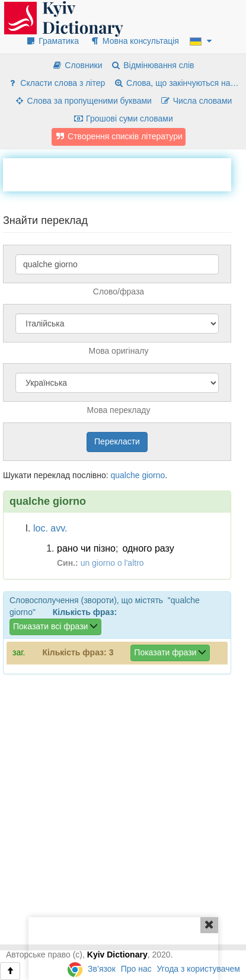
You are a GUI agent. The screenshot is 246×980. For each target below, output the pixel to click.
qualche (125, 475)
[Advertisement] (124, 173)
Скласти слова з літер (56, 83)
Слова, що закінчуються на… (176, 83)
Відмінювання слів (152, 65)
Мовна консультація (134, 41)
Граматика (52, 41)
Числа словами (196, 101)
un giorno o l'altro (112, 563)
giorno (153, 475)
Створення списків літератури (119, 136)
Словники (77, 65)
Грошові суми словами (123, 119)
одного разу (148, 548)
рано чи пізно (86, 548)
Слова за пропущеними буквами (83, 101)
